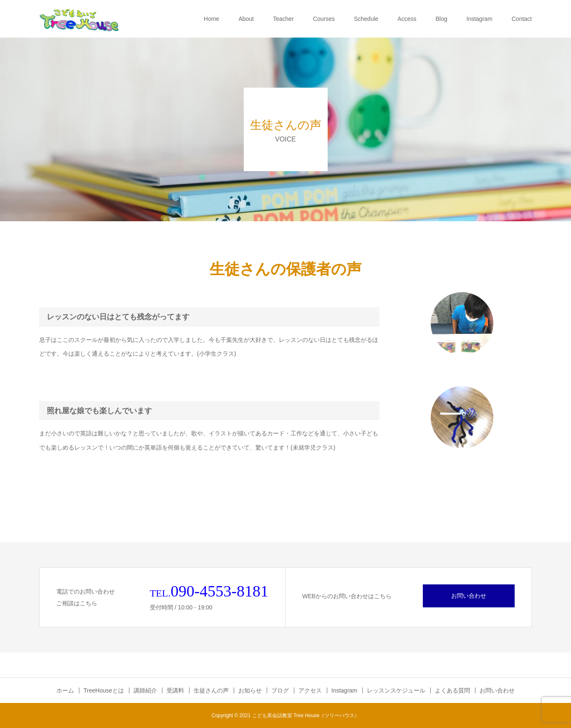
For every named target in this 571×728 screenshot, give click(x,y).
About (246, 19)
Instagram (480, 19)
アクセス (310, 690)
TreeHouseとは (104, 690)
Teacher (283, 19)
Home (211, 19)
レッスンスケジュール (396, 690)
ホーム (65, 690)
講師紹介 (145, 690)
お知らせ (250, 690)
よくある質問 (452, 690)
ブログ (280, 690)
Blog (441, 19)
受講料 (175, 690)
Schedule (366, 19)
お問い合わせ (469, 596)
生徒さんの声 (211, 690)
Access (407, 19)
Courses (324, 19)
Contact (522, 19)
